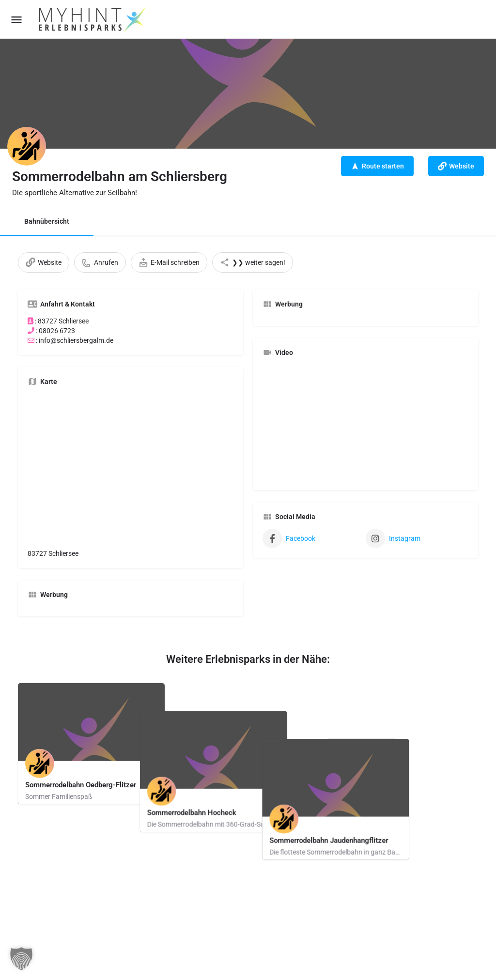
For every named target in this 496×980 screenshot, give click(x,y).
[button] (21, 959)
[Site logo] (93, 19)
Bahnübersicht (47, 221)
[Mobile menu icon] (16, 20)
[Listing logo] (27, 146)
